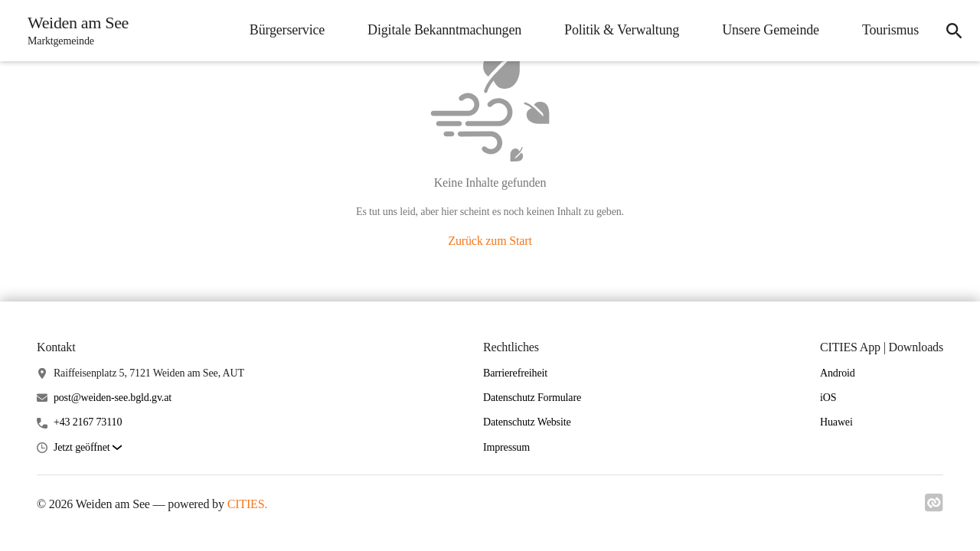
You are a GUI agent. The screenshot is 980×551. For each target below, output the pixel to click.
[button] (88, 448)
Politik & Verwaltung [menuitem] (622, 30)
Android (838, 373)
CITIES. (248, 504)
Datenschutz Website (527, 422)
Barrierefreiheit (515, 373)
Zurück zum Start (490, 241)
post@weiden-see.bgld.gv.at (113, 398)
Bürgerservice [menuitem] (287, 30)
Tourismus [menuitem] (890, 30)
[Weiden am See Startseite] (73, 31)
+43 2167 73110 (88, 422)
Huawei (836, 422)
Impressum (506, 447)
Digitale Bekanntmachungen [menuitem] (444, 30)
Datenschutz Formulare (532, 398)
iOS (828, 398)
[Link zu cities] (934, 507)
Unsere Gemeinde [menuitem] (771, 30)
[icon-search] (954, 31)
